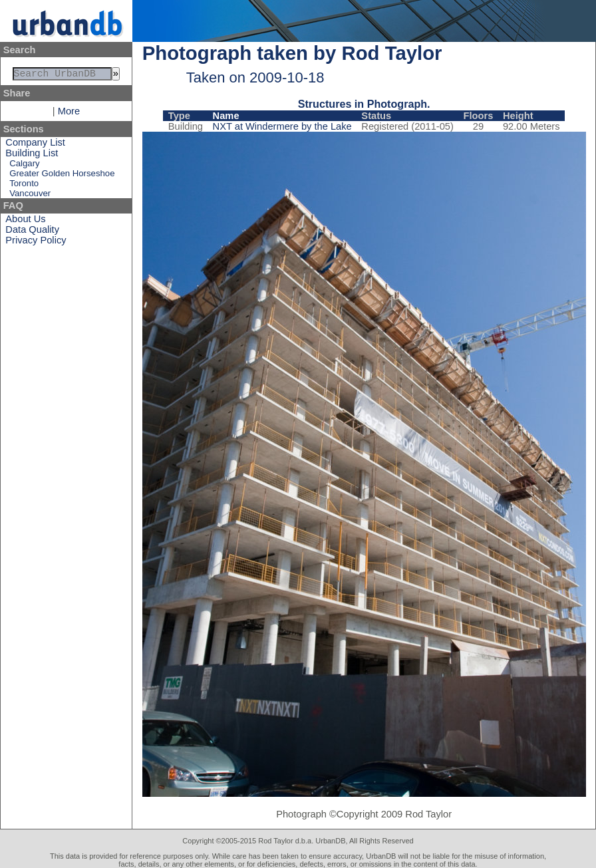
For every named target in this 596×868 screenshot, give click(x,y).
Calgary (24, 166)
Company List (35, 145)
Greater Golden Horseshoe (62, 176)
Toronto (24, 186)
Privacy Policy (36, 243)
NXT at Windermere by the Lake (282, 126)
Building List (32, 156)
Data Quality (32, 232)
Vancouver (30, 196)
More (69, 114)
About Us (25, 221)
